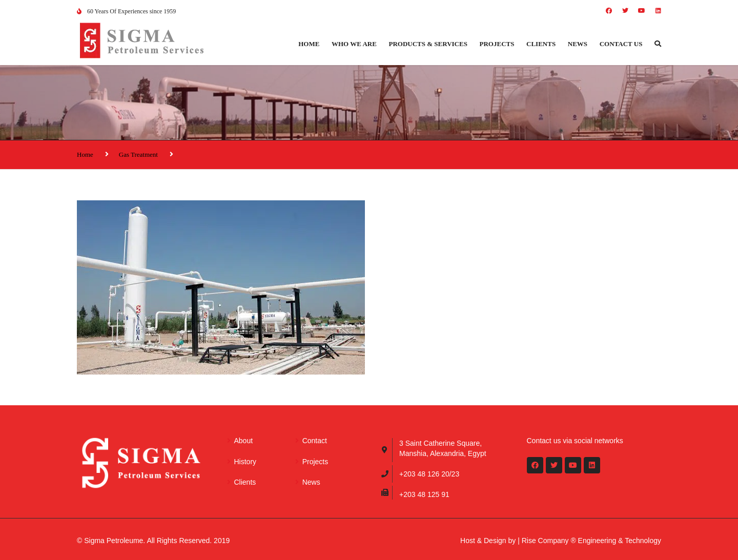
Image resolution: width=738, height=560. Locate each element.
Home (309, 44)
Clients (541, 44)
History (245, 462)
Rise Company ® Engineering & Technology (591, 541)
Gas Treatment (138, 154)
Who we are (354, 44)
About (244, 441)
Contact (315, 441)
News (578, 44)
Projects (497, 44)
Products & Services (428, 44)
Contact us (621, 44)
